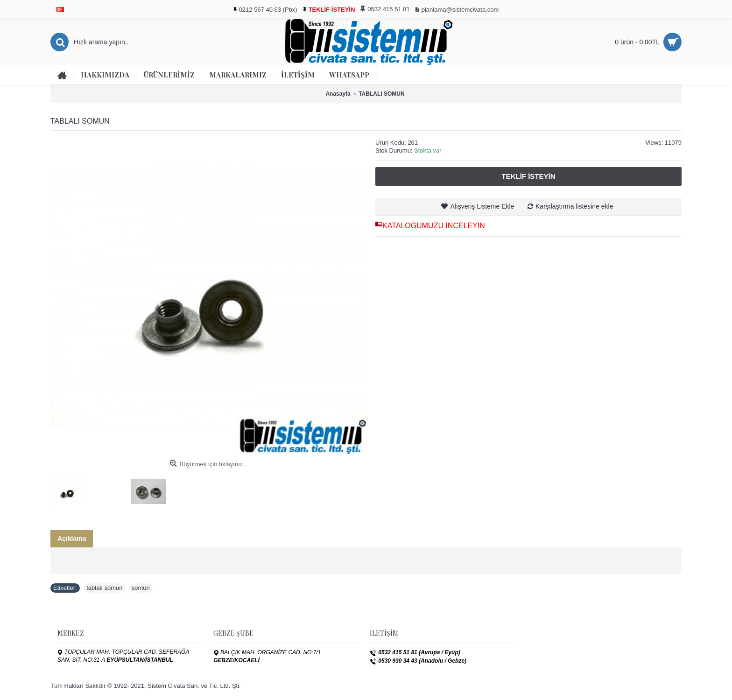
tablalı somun (104, 588)
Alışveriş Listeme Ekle (482, 206)
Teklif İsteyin (528, 176)
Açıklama (72, 539)
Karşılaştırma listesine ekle (574, 206)
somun (141, 588)
